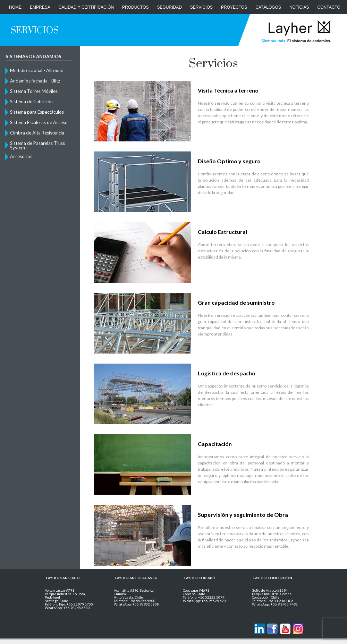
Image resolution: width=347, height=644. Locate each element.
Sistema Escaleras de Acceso (39, 122)
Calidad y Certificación (86, 7)
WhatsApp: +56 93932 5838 (136, 604)
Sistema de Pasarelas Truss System (37, 145)
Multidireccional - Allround (37, 70)
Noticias (299, 7)
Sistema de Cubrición (31, 102)
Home (15, 7)
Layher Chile (295, 31)
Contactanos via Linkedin (259, 629)
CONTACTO (329, 7)
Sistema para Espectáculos (37, 112)
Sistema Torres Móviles (34, 91)
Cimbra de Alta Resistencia (37, 133)
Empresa (40, 7)
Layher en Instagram (298, 629)
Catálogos (268, 7)
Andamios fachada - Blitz (35, 81)
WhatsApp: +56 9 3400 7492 (275, 604)
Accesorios (21, 156)
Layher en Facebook (272, 629)
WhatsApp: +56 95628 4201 (205, 601)
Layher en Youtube (285, 629)
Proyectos (234, 7)
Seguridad (170, 7)
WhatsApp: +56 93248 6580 (67, 608)
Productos (135, 7)
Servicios (201, 7)
